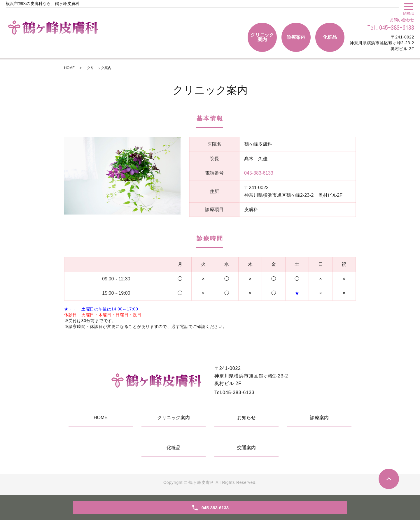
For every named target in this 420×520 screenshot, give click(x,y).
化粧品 (330, 37)
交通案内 (246, 448)
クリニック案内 (262, 37)
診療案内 (296, 37)
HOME (69, 68)
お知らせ (246, 418)
